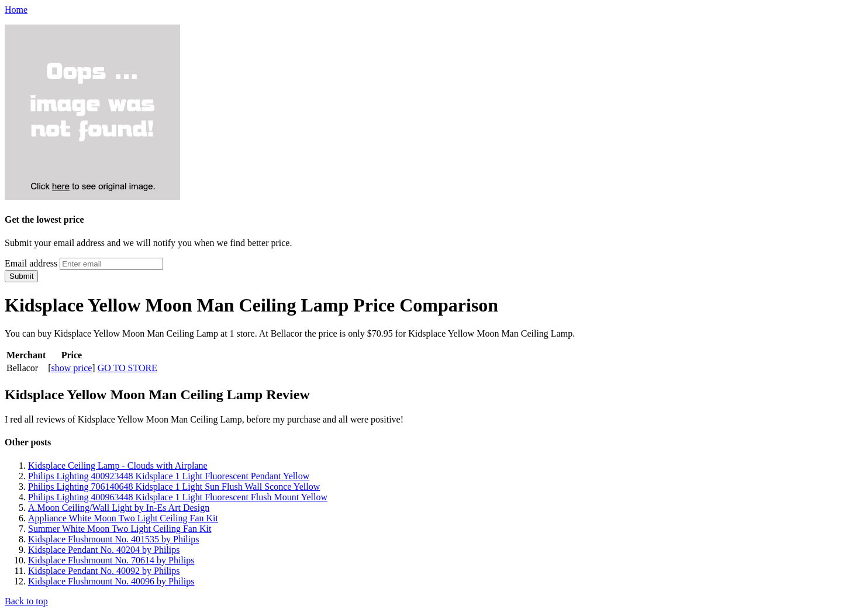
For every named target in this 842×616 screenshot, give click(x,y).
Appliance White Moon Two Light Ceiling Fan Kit (123, 518)
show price (72, 368)
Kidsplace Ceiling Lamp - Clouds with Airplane (118, 466)
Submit (21, 276)
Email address (31, 263)
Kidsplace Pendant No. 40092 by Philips (104, 571)
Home (16, 10)
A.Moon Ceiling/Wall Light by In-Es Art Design (119, 508)
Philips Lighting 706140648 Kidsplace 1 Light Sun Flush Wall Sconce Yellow (174, 487)
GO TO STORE (127, 368)
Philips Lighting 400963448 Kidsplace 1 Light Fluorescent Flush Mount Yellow (178, 497)
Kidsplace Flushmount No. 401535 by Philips (113, 539)
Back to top (26, 601)
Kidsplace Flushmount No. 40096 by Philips (111, 581)
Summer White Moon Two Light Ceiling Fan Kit (120, 529)
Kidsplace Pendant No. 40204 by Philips (104, 550)
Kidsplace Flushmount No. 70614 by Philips (111, 560)
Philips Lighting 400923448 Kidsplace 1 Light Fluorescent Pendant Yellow (169, 476)
